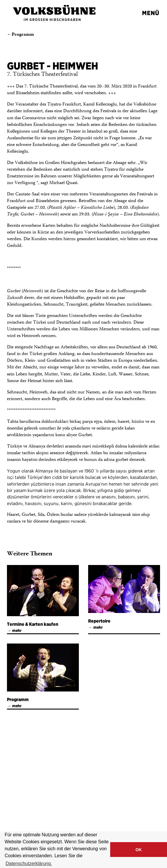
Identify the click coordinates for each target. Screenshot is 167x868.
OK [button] (139, 850)
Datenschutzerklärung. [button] (29, 863)
